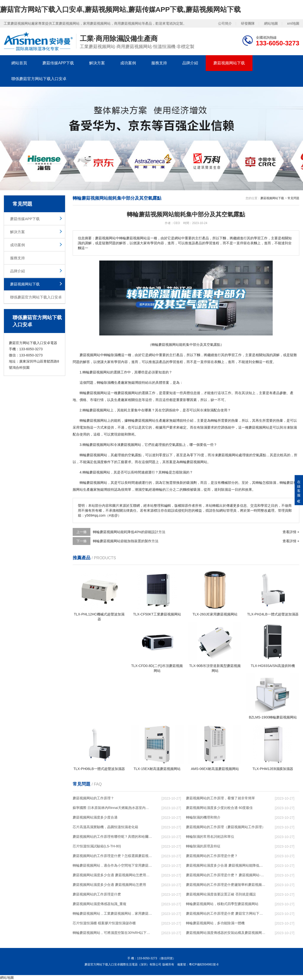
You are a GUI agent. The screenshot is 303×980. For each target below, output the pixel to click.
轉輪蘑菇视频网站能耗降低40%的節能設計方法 (129, 532)
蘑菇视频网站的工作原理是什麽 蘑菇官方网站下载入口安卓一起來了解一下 (226, 913)
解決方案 (97, 63)
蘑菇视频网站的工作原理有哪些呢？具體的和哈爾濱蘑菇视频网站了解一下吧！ (112, 837)
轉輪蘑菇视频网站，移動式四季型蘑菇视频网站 (222, 904)
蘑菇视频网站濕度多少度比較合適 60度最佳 (219, 808)
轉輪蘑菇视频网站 (96, 372)
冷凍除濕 (207, 410)
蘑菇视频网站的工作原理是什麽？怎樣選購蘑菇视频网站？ (112, 856)
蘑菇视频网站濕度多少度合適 (95, 817)
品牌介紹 (190, 63)
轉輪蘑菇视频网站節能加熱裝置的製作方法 (126, 541)
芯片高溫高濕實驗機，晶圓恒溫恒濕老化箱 (105, 827)
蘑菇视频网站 (90, 355)
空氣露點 (176, 445)
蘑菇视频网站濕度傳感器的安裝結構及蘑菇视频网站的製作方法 (226, 933)
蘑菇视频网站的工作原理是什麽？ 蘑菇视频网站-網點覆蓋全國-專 (226, 875)
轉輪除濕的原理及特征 (203, 846)
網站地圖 (271, 23)
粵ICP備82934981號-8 (204, 964)
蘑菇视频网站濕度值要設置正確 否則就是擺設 (221, 894)
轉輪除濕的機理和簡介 (203, 817)
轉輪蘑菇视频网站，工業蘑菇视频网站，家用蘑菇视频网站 (112, 913)
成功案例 (128, 63)
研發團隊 (248, 23)
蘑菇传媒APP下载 (58, 63)
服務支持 (159, 63)
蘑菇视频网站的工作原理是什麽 (97, 894)
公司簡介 (225, 23)
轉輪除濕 (104, 383)
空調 (165, 410)
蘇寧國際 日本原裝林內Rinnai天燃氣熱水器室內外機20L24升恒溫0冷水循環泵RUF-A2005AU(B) (112, 808)
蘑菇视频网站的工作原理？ (93, 798)
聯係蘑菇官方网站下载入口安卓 (39, 79)
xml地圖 (293, 23)
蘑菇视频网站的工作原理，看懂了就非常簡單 (220, 798)
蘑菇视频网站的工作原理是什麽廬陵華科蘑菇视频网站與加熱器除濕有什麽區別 (226, 885)
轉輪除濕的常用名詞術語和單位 (210, 837)
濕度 (100, 462)
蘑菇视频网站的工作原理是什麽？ (212, 856)
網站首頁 (19, 63)
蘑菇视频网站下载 (229, 63)
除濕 (114, 355)
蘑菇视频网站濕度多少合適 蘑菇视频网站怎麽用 (109, 885)
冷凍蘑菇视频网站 (127, 445)
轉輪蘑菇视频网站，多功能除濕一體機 (215, 923)
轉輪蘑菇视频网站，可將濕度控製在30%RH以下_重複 (112, 933)
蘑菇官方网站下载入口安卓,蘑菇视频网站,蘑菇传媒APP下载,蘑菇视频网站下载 (120, 9)
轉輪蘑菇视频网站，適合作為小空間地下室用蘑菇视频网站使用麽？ (112, 865)
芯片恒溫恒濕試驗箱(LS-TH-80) (97, 846)
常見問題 (293, 198)
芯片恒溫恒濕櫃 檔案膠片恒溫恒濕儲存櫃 (104, 923)
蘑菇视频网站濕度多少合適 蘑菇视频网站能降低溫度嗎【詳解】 (226, 865)
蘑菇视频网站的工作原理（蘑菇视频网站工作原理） (226, 827)
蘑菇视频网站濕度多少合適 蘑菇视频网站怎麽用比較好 (112, 875)
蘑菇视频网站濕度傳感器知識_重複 (100, 904)
